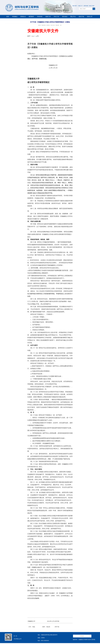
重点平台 (73, 17)
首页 (8, 17)
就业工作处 (92, 6)
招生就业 (65, 17)
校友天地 (81, 17)
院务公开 (90, 17)
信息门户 (80, 6)
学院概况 (15, 17)
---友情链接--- (82, 636)
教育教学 (31, 17)
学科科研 (40, 17)
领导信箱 (86, 6)
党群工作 (48, 17)
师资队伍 (23, 17)
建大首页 (75, 6)
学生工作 (56, 17)
